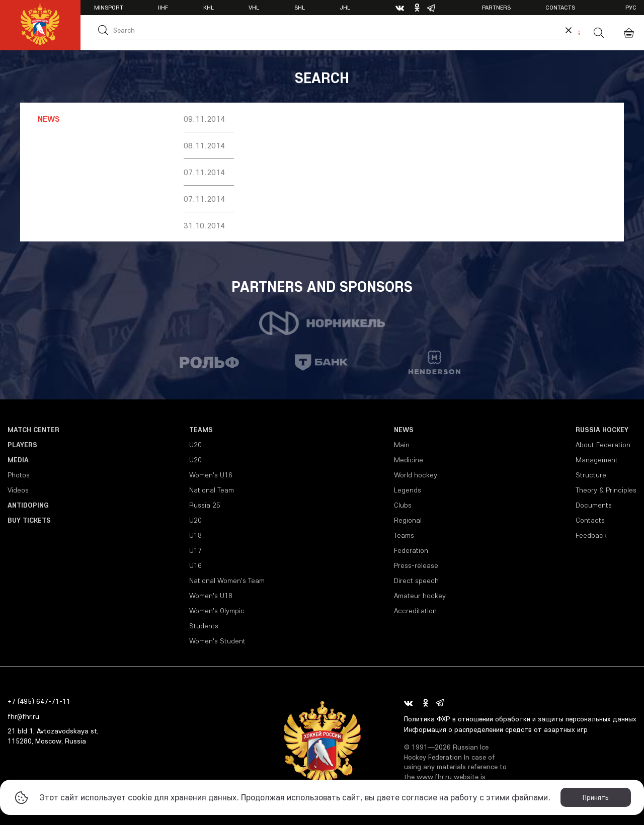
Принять (596, 797)
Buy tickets (29, 520)
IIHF (163, 7)
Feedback (591, 535)
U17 (195, 550)
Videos (18, 490)
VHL (254, 7)
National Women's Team (227, 581)
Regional (408, 520)
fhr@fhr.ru (23, 716)
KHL (209, 7)
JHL (345, 7)
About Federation (603, 445)
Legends (408, 490)
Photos (19, 475)
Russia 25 (205, 505)
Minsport (109, 7)
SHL (300, 7)
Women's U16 (211, 475)
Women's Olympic (217, 611)
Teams (201, 430)
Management (597, 460)
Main (402, 445)
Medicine (409, 460)
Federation (411, 550)
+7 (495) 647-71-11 (39, 701)
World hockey (416, 475)
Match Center (33, 430)
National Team (212, 490)
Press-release (416, 565)
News (404, 430)
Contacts (560, 7)
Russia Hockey (602, 430)
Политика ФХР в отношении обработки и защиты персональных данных (520, 719)
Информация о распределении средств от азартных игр (496, 729)
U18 (195, 535)
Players (22, 445)
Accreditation (415, 611)
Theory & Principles (606, 490)
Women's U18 (211, 596)
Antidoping (28, 505)
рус (631, 7)
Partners (496, 7)
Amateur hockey (420, 596)
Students (204, 626)
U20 (195, 445)
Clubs (403, 505)
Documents (594, 505)
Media (18, 460)
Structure (591, 475)
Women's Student (217, 641)
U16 (195, 565)
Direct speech (416, 581)
